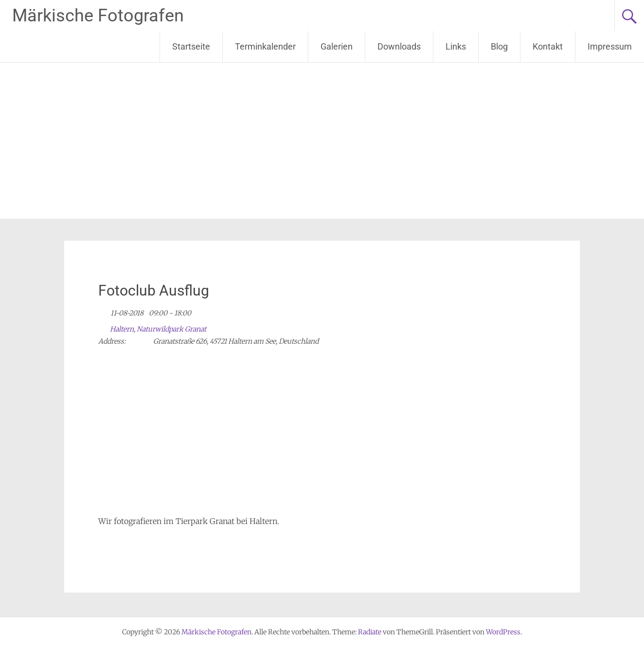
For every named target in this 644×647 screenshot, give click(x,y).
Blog (499, 46)
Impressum (610, 46)
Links (456, 46)
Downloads (399, 46)
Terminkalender (265, 46)
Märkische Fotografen (98, 16)
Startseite (191, 46)
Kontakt (548, 46)
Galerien (337, 46)
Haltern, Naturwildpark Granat (158, 329)
